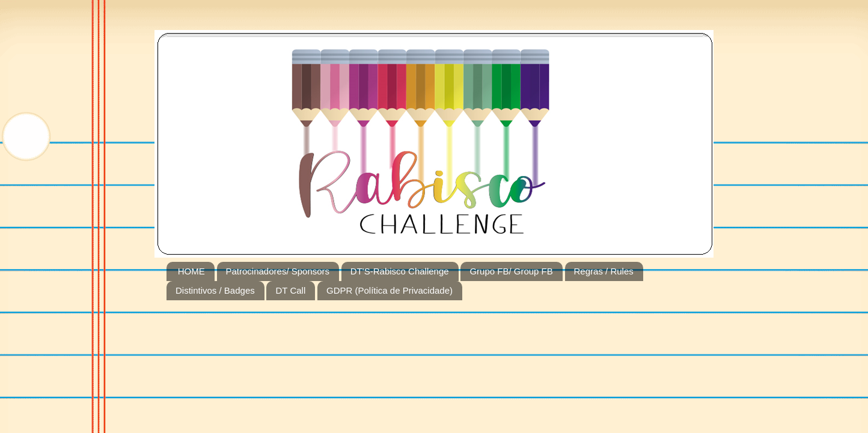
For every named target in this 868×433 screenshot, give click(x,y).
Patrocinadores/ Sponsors (278, 271)
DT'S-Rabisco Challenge (400, 271)
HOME (191, 271)
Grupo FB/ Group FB (511, 271)
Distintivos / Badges (215, 290)
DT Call (290, 290)
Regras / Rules (604, 271)
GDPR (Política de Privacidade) (390, 290)
